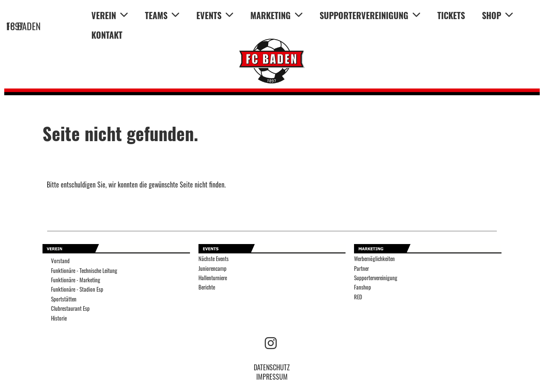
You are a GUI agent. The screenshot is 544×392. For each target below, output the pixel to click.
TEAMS (162, 15)
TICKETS (451, 15)
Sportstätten (64, 299)
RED (358, 297)
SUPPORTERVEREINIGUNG (370, 15)
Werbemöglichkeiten (374, 259)
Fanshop (363, 287)
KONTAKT (107, 35)
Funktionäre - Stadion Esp (77, 289)
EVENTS (215, 15)
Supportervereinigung (376, 278)
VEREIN (110, 15)
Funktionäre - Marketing (76, 280)
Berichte (207, 287)
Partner (361, 268)
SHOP (497, 15)
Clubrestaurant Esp (70, 308)
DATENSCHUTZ (272, 367)
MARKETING (276, 15)
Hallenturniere (213, 278)
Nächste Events (214, 259)
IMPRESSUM (272, 377)
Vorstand (60, 261)
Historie (59, 318)
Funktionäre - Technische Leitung (84, 271)
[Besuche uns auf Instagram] (271, 342)
